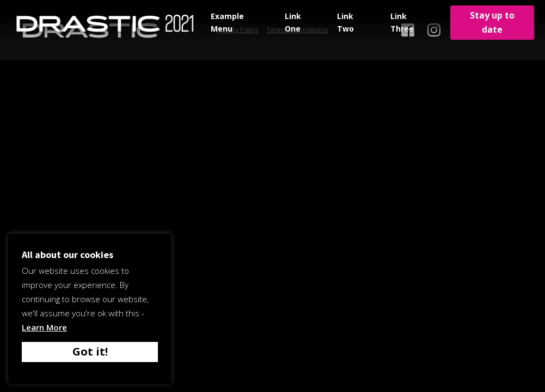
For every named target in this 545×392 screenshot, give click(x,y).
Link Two (345, 22)
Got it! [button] (90, 351)
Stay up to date (492, 22)
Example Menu (227, 22)
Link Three (402, 22)
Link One (293, 22)
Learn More (44, 327)
